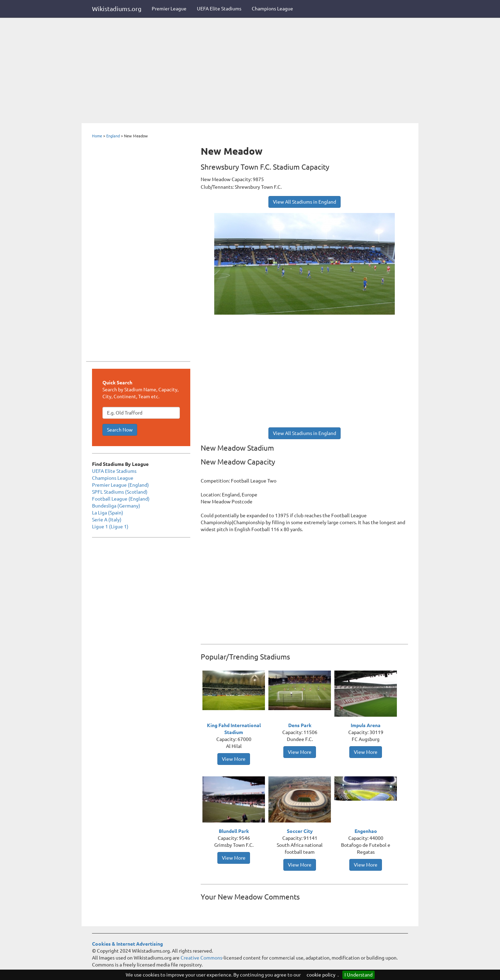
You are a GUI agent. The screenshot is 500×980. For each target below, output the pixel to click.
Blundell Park (234, 831)
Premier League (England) (120, 485)
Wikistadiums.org (117, 9)
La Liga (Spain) (108, 513)
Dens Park (300, 725)
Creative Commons (201, 958)
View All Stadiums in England (305, 202)
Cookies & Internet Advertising (127, 944)
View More (234, 759)
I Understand (359, 975)
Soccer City (300, 831)
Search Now (120, 430)
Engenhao (366, 831)
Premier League (169, 9)
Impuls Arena (366, 725)
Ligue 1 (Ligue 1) (110, 527)
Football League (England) (121, 499)
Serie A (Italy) (107, 520)
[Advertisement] (250, 71)
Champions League (272, 9)
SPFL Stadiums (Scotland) (120, 492)
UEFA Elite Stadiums (219, 9)
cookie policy (321, 975)
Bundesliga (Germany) (116, 506)
